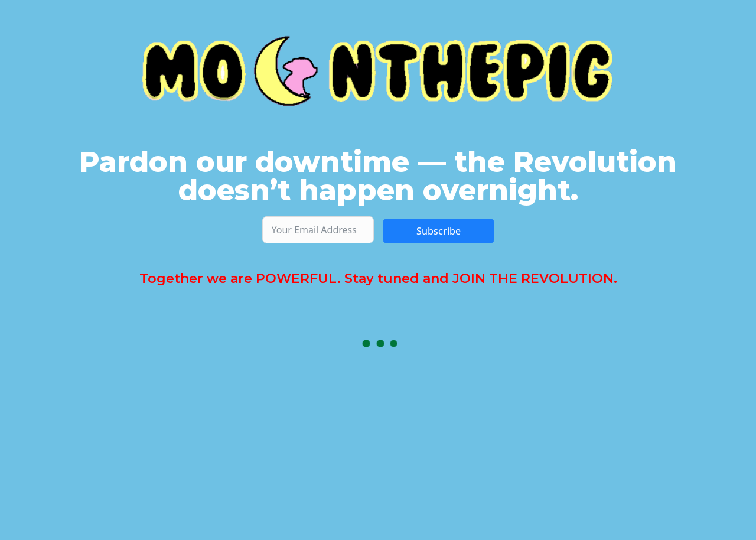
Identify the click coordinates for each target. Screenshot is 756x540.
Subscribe (439, 231)
